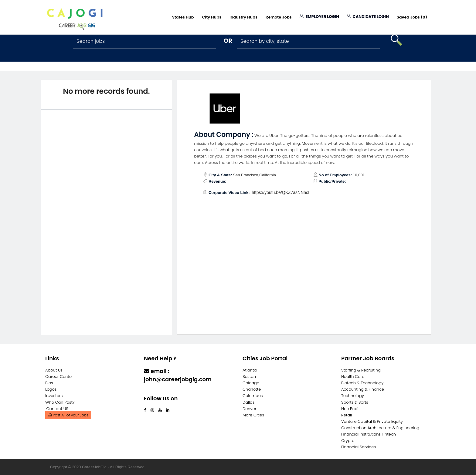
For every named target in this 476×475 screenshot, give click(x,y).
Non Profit (350, 409)
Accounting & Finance (363, 389)
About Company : (224, 135)
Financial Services (359, 447)
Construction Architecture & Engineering (380, 428)
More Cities (253, 415)
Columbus (253, 396)
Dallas (248, 402)
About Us (54, 370)
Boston (249, 377)
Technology (353, 396)
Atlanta (250, 370)
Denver (249, 409)
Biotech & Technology (362, 383)
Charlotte (252, 389)
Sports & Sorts (355, 402)
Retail (347, 415)
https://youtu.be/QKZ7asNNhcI (280, 192)
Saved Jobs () (412, 17)
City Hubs (212, 17)
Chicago (251, 383)
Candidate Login (368, 17)
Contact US (57, 409)
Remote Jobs (279, 17)
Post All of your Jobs (68, 415)
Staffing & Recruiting (361, 370)
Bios (49, 383)
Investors (54, 396)
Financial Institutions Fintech (369, 434)
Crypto (348, 441)
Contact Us (160, 391)
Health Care (353, 377)
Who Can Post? (60, 402)
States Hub (183, 17)
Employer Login (319, 17)
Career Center (59, 377)
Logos (51, 389)
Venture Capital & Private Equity (372, 421)
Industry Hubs (243, 17)
